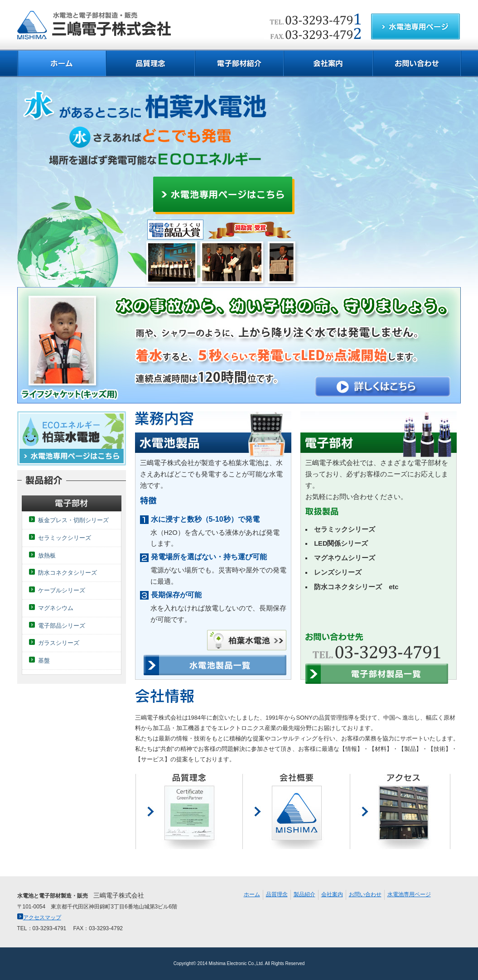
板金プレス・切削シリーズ (73, 520)
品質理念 (277, 894)
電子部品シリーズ (62, 626)
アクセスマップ (39, 918)
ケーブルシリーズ (62, 590)
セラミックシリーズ (65, 538)
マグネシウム (56, 608)
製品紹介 (304, 894)
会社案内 (332, 894)
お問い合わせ (365, 894)
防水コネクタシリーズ (68, 573)
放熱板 (47, 555)
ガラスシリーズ (59, 643)
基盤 (44, 661)
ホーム (252, 894)
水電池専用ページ (409, 894)
